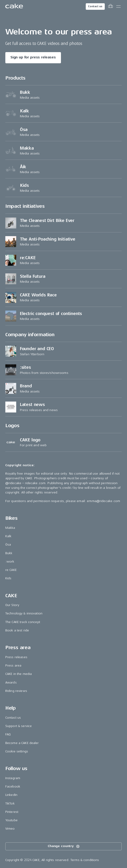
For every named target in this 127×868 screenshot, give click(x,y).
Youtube (11, 820)
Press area (13, 665)
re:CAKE (11, 570)
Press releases (16, 657)
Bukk (9, 553)
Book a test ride (17, 630)
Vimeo (10, 829)
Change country (64, 846)
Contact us (95, 6)
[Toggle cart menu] (111, 7)
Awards (11, 682)
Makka (10, 528)
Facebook (13, 786)
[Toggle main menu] (118, 7)
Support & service (19, 726)
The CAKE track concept (23, 622)
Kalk (8, 536)
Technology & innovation (24, 613)
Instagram (13, 778)
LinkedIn (11, 795)
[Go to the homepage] (14, 7)
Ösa (8, 545)
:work (10, 561)
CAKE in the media (19, 674)
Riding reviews (16, 691)
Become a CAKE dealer (22, 743)
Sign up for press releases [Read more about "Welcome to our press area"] (33, 57)
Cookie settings (17, 751)
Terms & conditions (85, 860)
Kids (8, 578)
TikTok (10, 803)
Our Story (12, 605)
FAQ (8, 734)
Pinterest (12, 812)
